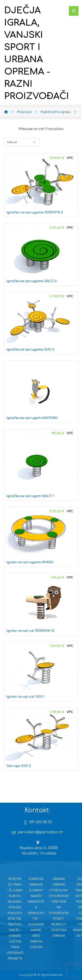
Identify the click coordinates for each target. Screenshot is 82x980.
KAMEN (36, 896)
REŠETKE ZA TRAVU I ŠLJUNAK (15, 885)
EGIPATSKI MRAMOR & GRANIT (36, 885)
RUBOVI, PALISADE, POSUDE (15, 902)
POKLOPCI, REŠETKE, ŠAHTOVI (15, 919)
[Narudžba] (22, 142)
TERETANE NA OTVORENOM (59, 907)
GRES (36, 936)
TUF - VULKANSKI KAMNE (36, 924)
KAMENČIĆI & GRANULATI (36, 907)
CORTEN (36, 947)
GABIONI (36, 942)
